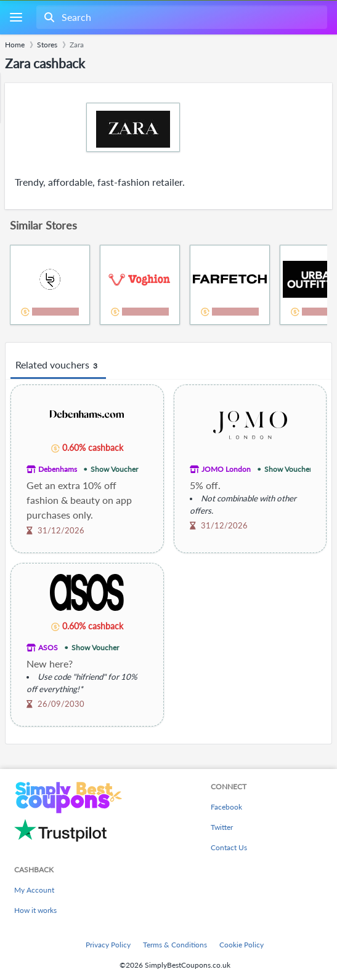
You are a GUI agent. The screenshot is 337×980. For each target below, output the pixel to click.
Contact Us (229, 847)
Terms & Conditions (175, 945)
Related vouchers (58, 365)
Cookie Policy (242, 945)
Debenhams (58, 469)
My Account (34, 890)
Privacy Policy (108, 945)
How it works (35, 910)
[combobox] (181, 17)
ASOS (48, 647)
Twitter (222, 827)
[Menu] (16, 18)
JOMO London (226, 469)
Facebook (226, 807)
